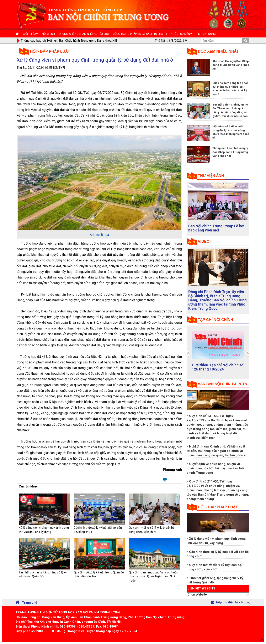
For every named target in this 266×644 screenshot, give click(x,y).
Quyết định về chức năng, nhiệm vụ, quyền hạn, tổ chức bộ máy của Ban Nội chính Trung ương (215, 468)
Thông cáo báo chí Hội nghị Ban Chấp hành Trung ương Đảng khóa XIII (69, 41)
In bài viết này (165, 480)
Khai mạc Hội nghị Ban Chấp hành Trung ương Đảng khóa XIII (231, 65)
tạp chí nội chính (216, 320)
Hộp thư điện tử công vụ (231, 602)
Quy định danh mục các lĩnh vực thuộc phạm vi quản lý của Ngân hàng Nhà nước (153, 576)
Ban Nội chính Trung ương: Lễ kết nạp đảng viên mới (216, 228)
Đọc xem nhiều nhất (218, 51)
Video (204, 241)
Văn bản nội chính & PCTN (222, 384)
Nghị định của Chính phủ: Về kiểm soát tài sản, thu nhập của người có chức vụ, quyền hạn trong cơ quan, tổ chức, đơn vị (216, 451)
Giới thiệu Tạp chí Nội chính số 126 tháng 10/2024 (218, 367)
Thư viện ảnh (211, 176)
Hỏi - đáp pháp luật (50, 51)
